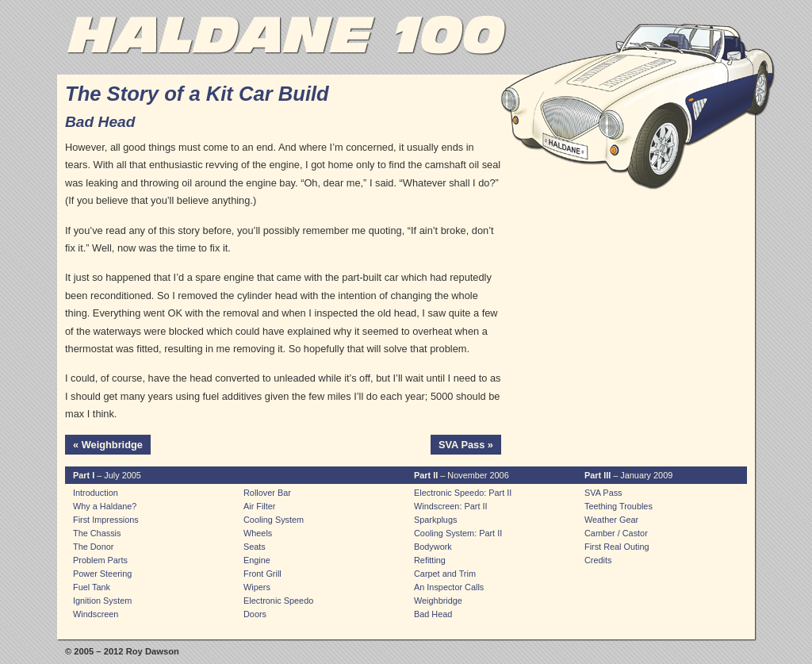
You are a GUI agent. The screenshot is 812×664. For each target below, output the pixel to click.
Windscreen (96, 614)
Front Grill (262, 574)
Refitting (430, 560)
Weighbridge (438, 601)
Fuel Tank (92, 587)
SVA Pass (603, 493)
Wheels (258, 533)
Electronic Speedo (278, 601)
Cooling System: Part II (458, 533)
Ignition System (102, 601)
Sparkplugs (435, 520)
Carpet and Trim (445, 574)
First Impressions (106, 520)
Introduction (96, 493)
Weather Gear (611, 520)
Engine (257, 560)
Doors (255, 614)
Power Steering (102, 574)
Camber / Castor (616, 533)
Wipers (257, 587)
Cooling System (274, 520)
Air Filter (259, 506)
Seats (255, 547)
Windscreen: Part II (450, 506)
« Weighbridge (108, 445)
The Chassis (97, 533)
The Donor (93, 547)
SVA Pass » (466, 445)
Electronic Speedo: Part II (463, 493)
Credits (598, 560)
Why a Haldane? (105, 506)
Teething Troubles (619, 506)
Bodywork (433, 547)
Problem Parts (100, 560)
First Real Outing (617, 547)
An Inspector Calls (449, 587)
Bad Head (433, 614)
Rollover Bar (267, 493)
